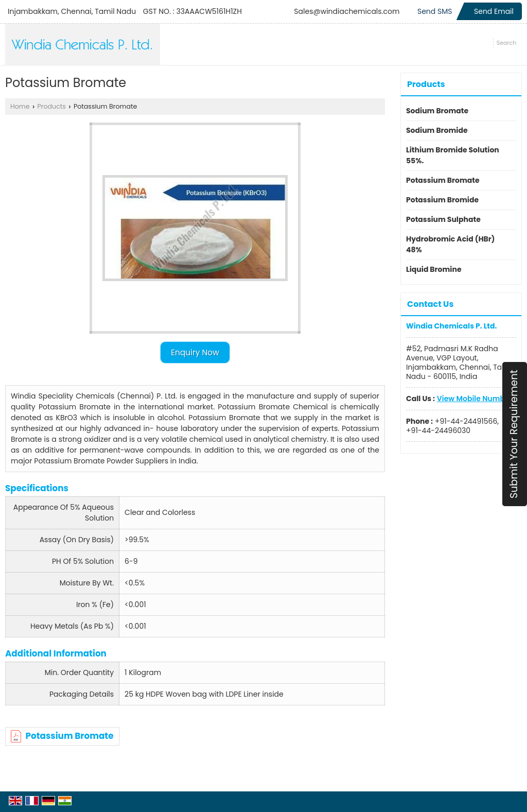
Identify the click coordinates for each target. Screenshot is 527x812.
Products (52, 106)
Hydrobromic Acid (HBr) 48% (451, 244)
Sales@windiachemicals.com (347, 11)
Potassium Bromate (62, 736)
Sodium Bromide (437, 130)
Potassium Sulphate (443, 219)
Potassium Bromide (442, 200)
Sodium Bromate (437, 111)
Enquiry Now (195, 352)
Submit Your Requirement (514, 434)
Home (20, 106)
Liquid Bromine (434, 269)
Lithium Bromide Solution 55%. (453, 155)
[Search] (506, 43)
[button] (475, 399)
